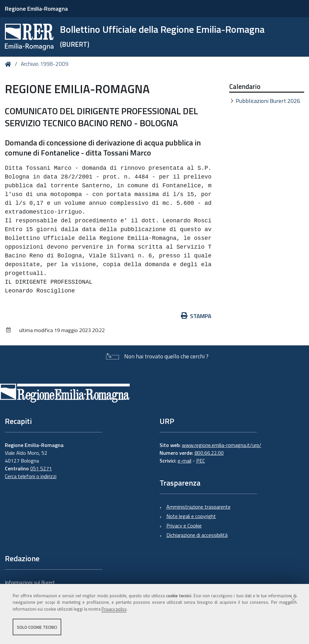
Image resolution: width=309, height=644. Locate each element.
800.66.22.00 (209, 453)
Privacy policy (114, 609)
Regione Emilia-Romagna (36, 9)
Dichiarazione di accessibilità (197, 535)
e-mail (184, 461)
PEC (201, 461)
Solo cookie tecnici (37, 627)
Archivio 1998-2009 (45, 64)
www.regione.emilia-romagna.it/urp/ (222, 445)
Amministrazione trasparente (198, 507)
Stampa (196, 316)
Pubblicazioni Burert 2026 (268, 101)
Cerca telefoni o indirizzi (31, 476)
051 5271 (41, 468)
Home (9, 64)
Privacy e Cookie (184, 526)
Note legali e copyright (191, 516)
